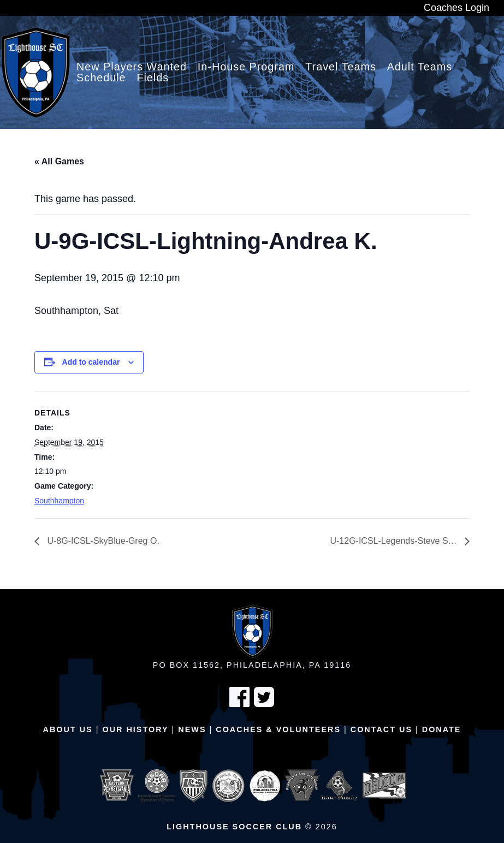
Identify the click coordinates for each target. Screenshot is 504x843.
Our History (135, 729)
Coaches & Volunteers (278, 729)
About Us (68, 729)
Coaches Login (456, 8)
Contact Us (381, 729)
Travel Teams (341, 67)
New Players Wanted (132, 67)
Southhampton (59, 501)
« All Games (59, 161)
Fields (153, 78)
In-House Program (246, 67)
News (192, 729)
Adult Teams (420, 67)
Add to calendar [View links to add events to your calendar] (91, 362)
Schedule (101, 78)
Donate (442, 729)
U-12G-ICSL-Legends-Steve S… (395, 541)
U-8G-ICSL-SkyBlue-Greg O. (102, 541)
